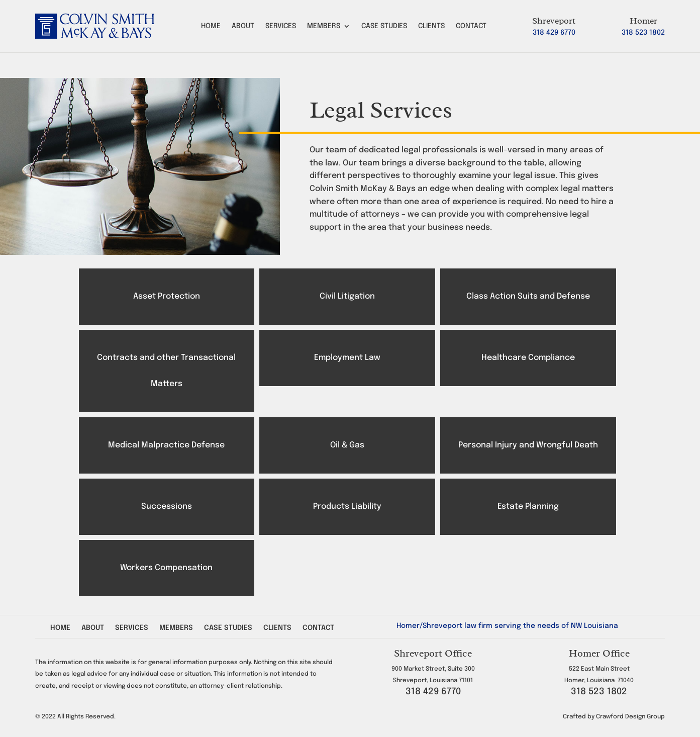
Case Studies (384, 26)
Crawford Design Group (630, 717)
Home (211, 26)
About (243, 26)
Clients (431, 26)
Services (281, 26)
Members (324, 26)
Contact (471, 26)
